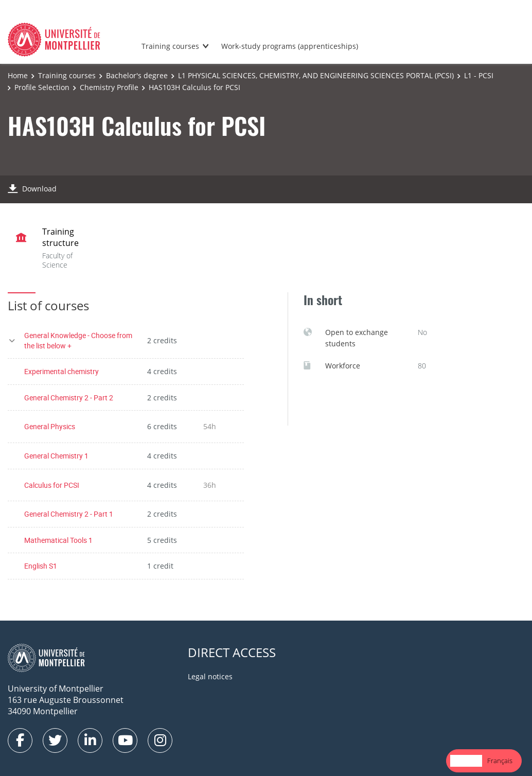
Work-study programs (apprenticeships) (290, 46)
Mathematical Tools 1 (58, 540)
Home (18, 75)
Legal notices (210, 676)
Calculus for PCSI (52, 485)
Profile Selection (42, 87)
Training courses (170, 46)
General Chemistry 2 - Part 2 (69, 398)
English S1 (41, 566)
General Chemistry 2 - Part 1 (69, 514)
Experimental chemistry (61, 371)
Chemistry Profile (109, 87)
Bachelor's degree (137, 75)
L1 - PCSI (479, 75)
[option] (500, 761)
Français (500, 761)
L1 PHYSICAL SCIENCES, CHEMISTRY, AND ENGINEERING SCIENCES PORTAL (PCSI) (316, 75)
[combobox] (466, 761)
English (466, 761)
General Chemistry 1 (56, 456)
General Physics (50, 426)
